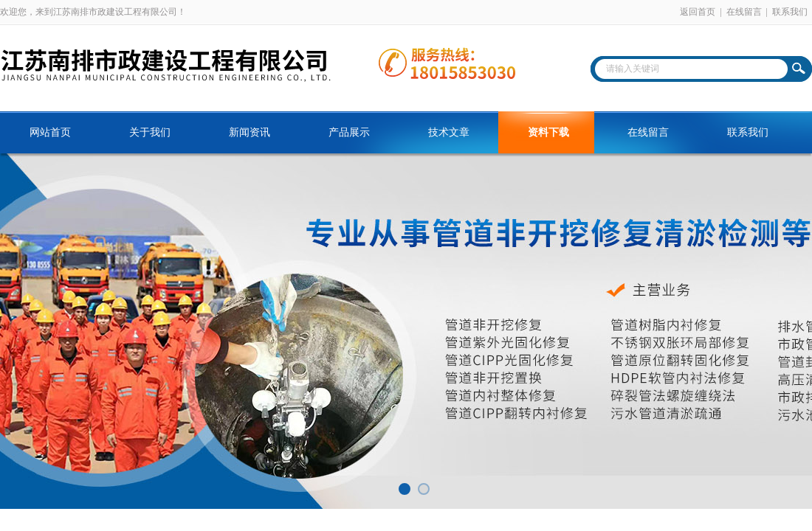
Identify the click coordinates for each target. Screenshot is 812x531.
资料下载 (548, 132)
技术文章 (449, 132)
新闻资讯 (250, 132)
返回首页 (698, 12)
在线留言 (744, 12)
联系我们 (790, 12)
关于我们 (150, 132)
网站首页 (50, 132)
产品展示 (349, 132)
